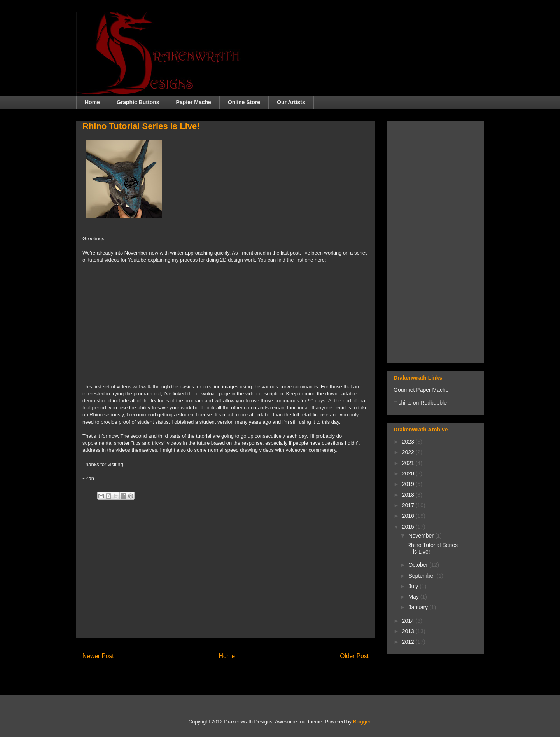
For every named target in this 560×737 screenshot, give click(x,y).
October (419, 565)
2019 (409, 484)
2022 (409, 452)
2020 (409, 473)
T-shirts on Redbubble (420, 403)
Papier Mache (194, 102)
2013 (409, 631)
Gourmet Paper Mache (421, 390)
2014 (409, 621)
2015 (409, 527)
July (414, 586)
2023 (409, 442)
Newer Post (98, 656)
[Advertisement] (226, 577)
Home (92, 102)
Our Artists (291, 102)
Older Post (354, 656)
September (422, 576)
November (422, 536)
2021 (409, 463)
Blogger (362, 722)
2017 (409, 505)
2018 (409, 495)
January (419, 607)
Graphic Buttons (138, 102)
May (414, 597)
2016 (409, 516)
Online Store (244, 102)
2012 (409, 642)
